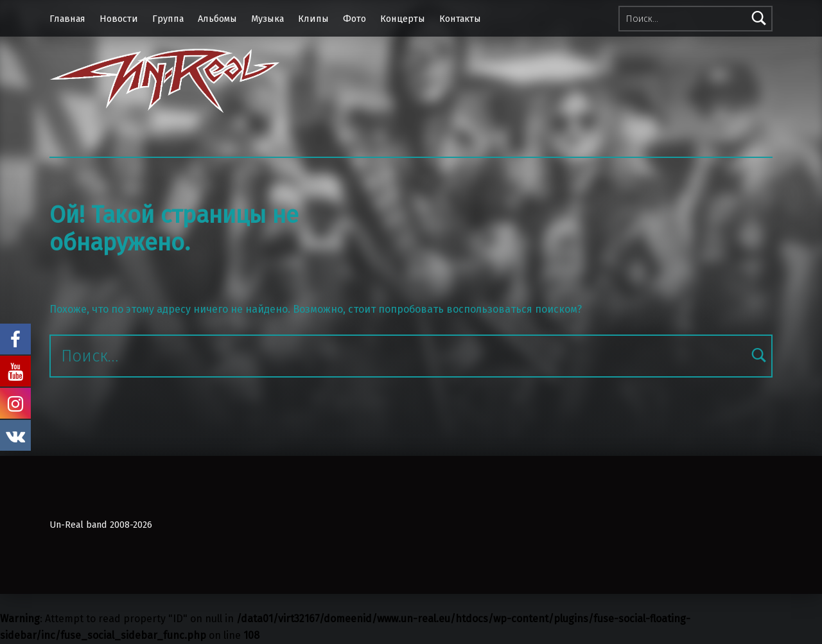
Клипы (313, 19)
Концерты (403, 19)
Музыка (267, 19)
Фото (354, 19)
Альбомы (217, 19)
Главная (67, 19)
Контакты (460, 19)
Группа (168, 19)
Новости (119, 19)
